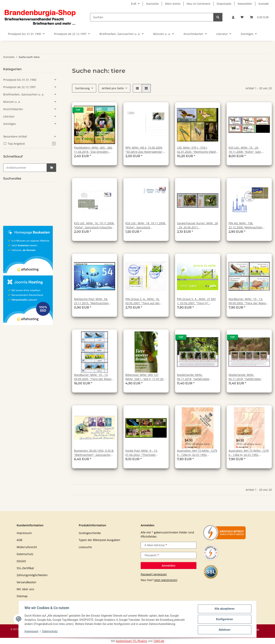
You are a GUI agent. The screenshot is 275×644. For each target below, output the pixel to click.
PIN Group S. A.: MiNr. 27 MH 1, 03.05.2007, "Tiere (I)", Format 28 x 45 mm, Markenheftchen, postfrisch (196, 301)
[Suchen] (152, 17)
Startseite (152, 4)
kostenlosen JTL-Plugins (132, 641)
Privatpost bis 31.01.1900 (20, 80)
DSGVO (21, 561)
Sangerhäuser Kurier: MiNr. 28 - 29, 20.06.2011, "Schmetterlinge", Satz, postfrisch (197, 225)
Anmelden (169, 566)
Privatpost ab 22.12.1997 (19, 87)
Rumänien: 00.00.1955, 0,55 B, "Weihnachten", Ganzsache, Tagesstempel (94, 453)
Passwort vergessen (154, 574)
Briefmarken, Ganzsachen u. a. (24, 94)
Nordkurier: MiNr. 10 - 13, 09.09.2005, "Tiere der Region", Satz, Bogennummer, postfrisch (95, 377)
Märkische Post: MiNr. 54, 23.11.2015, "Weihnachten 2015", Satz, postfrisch (91, 301)
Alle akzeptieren (224, 609)
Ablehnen (224, 630)
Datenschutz (50, 632)
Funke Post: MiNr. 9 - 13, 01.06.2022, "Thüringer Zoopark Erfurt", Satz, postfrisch (142, 453)
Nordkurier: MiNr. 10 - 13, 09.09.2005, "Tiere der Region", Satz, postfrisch (249, 301)
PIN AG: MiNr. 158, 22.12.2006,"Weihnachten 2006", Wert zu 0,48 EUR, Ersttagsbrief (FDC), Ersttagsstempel (246, 225)
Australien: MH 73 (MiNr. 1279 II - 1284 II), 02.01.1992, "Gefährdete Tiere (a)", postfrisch (197, 453)
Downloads (224, 4)
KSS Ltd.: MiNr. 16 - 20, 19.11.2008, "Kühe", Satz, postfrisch (245, 150)
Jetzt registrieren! (166, 580)
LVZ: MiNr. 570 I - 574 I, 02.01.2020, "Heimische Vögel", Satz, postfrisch (197, 150)
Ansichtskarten (13, 109)
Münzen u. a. (12, 102)
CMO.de (159, 641)
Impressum (32, 632)
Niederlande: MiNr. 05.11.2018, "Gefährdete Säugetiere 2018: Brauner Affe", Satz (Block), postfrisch (196, 377)
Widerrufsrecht (27, 547)
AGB (19, 540)
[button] (233, 17)
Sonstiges (10, 124)
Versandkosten (26, 582)
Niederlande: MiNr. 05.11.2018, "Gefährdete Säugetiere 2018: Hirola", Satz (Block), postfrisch (248, 377)
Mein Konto (173, 4)
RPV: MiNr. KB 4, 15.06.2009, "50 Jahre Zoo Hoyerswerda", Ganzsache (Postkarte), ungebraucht (144, 150)
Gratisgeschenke (90, 533)
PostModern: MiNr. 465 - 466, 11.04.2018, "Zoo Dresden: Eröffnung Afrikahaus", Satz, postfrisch (93, 150)
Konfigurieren (224, 620)
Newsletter (245, 4)
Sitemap (22, 596)
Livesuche (85, 547)
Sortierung (82, 88)
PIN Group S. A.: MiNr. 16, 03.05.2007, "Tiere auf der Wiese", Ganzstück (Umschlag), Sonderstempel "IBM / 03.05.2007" (146, 301)
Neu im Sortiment (199, 4)
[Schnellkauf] (25, 168)
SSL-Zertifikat (25, 568)
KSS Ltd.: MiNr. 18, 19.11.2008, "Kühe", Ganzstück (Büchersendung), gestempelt (146, 225)
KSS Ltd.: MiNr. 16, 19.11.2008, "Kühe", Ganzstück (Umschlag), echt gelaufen (94, 225)
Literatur (9, 116)
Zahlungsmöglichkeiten (32, 575)
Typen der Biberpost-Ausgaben (100, 540)
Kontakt (264, 4)
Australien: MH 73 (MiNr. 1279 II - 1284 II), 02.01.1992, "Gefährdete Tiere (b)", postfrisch (249, 453)
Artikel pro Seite (113, 88)
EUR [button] (134, 4)
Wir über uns (25, 589)
